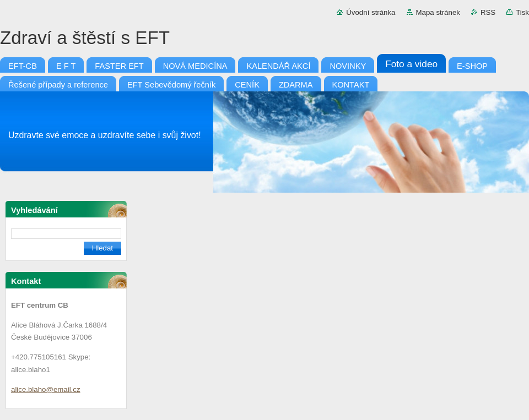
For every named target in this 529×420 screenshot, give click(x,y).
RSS (488, 12)
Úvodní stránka (371, 12)
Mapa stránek (438, 12)
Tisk (522, 12)
